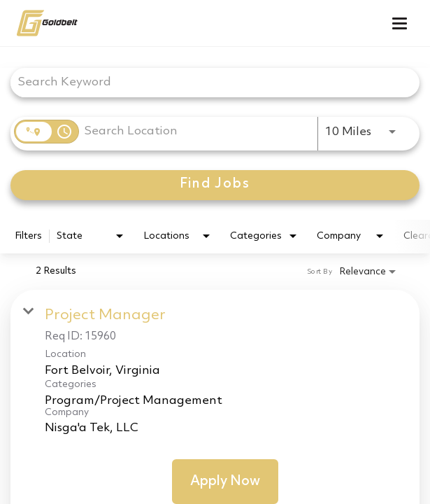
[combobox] (208, 82)
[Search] (215, 185)
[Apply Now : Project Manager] (225, 482)
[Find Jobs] (215, 185)
